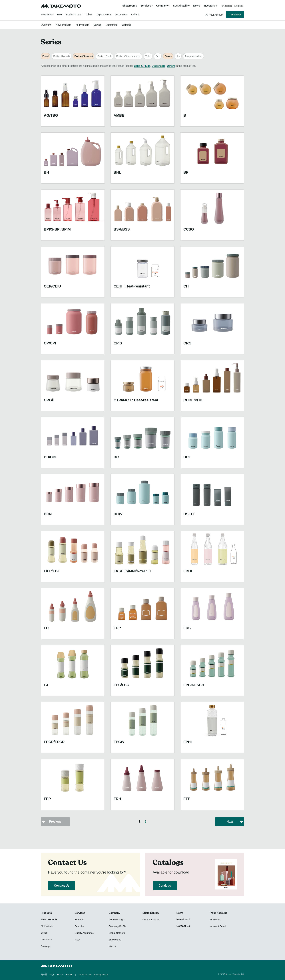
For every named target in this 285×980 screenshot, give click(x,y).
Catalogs (165, 886)
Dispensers (121, 15)
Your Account (216, 15)
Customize (112, 25)
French (69, 975)
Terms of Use (85, 975)
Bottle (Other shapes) (128, 56)
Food (45, 56)
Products (46, 15)
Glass (168, 56)
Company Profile (117, 926)
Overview (46, 25)
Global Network (117, 933)
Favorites (215, 920)
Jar (178, 56)
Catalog (126, 25)
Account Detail (218, 926)
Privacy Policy (101, 975)
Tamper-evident (193, 56)
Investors (209, 6)
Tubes (89, 15)
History (112, 946)
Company (114, 913)
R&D (77, 940)
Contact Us (235, 15)
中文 (52, 975)
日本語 (44, 975)
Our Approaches (151, 920)
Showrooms (130, 6)
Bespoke (79, 926)
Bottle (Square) (84, 56)
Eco (158, 56)
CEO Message (116, 920)
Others (135, 15)
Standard (80, 920)
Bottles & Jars (74, 15)
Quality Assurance (84, 933)
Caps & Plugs (104, 15)
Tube (148, 56)
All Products (82, 25)
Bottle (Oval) (105, 56)
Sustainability (181, 6)
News (197, 6)
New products (63, 25)
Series (97, 25)
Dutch (60, 975)
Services (80, 913)
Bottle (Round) (61, 56)
